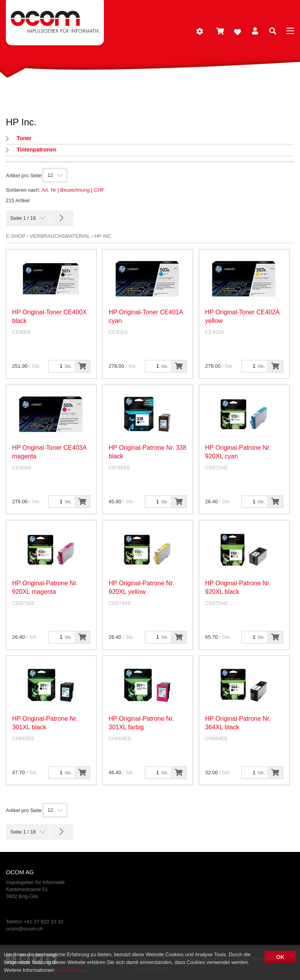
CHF (99, 190)
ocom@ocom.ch (24, 929)
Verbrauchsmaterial (60, 236)
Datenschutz (71, 970)
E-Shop (16, 236)
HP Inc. (104, 236)
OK (280, 957)
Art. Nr (49, 190)
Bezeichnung (75, 190)
